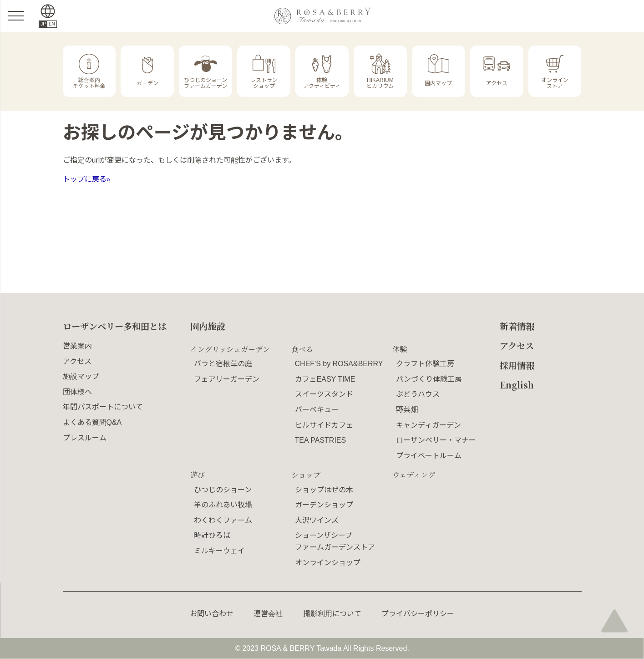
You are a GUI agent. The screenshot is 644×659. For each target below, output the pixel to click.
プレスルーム (85, 438)
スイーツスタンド (324, 394)
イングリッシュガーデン (230, 349)
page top (614, 620)
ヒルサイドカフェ (324, 425)
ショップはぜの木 (324, 490)
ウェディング (414, 475)
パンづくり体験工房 (429, 379)
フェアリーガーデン (227, 379)
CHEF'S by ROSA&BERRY (339, 364)
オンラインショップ (328, 563)
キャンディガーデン (428, 425)
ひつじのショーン (223, 490)
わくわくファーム (223, 520)
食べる (302, 349)
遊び (198, 475)
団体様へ (77, 392)
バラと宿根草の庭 (223, 364)
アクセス (77, 361)
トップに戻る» (87, 179)
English (517, 385)
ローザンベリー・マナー (436, 440)
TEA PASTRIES (321, 440)
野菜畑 (407, 410)
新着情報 (517, 326)
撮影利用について (332, 614)
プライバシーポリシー (418, 614)
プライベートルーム (429, 456)
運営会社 (268, 614)
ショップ (306, 475)
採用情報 (517, 365)
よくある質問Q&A (92, 422)
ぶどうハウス (418, 394)
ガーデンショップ (324, 505)
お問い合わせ (212, 614)
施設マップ (81, 376)
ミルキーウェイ (219, 551)
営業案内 (77, 346)
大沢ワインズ (317, 520)
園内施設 (208, 326)
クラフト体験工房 (425, 364)
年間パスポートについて (103, 407)
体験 (400, 349)
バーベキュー (317, 410)
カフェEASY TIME (325, 379)
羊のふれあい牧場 (223, 505)
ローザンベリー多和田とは (115, 326)
